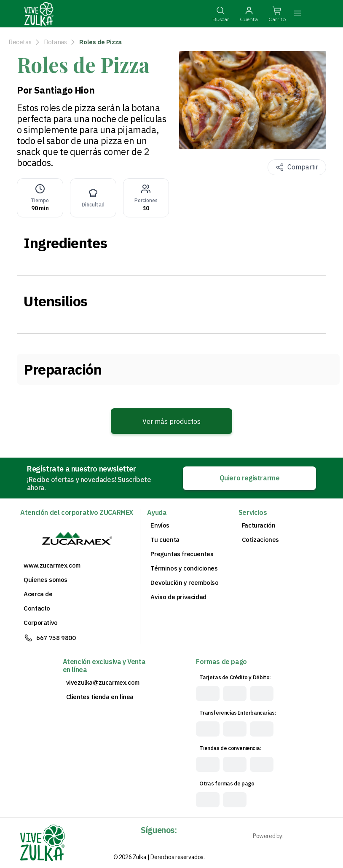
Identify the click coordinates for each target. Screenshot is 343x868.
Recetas (20, 42)
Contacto (37, 608)
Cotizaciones (260, 540)
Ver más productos (171, 421)
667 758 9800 (56, 638)
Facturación (259, 525)
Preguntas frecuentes (182, 554)
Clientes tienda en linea (100, 697)
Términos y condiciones (184, 568)
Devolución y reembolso (184, 583)
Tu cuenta (165, 540)
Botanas (55, 42)
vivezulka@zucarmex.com (103, 683)
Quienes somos (46, 580)
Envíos (160, 525)
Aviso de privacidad (178, 597)
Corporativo (41, 623)
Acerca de (38, 594)
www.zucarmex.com (52, 565)
